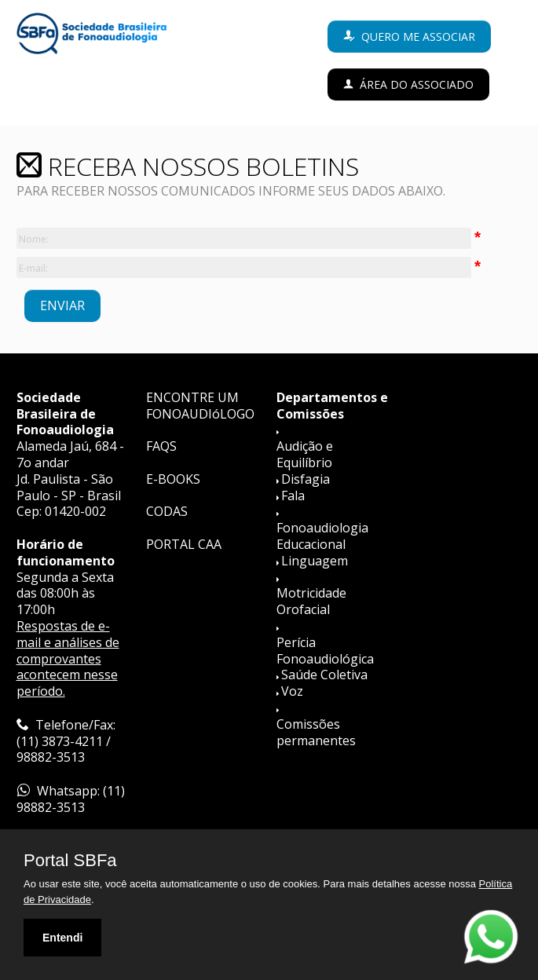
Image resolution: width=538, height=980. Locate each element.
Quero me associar (418, 37)
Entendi (62, 938)
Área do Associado (417, 84)
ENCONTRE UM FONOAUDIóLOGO (200, 406)
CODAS (167, 511)
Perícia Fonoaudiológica (325, 651)
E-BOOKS (173, 479)
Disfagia (306, 479)
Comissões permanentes (316, 732)
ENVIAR (62, 305)
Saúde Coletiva (324, 675)
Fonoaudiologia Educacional (322, 536)
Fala (293, 495)
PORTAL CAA (184, 544)
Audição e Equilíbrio (305, 454)
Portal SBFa (70, 861)
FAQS (161, 446)
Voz (292, 691)
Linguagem (315, 561)
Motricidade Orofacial (311, 601)
